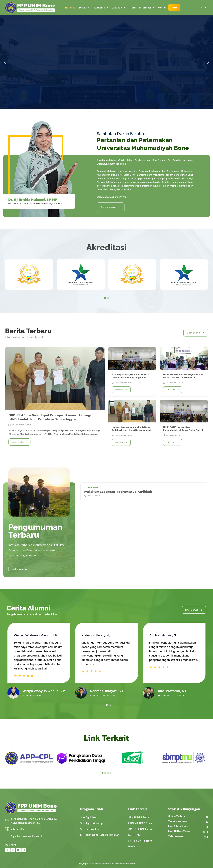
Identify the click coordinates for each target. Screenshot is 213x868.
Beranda (70, 7)
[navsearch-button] (194, 7)
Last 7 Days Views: (178, 826)
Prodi (132, 7)
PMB (174, 7)
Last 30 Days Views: (179, 831)
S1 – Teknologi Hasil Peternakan (100, 835)
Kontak (162, 7)
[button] (84, 7)
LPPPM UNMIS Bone (140, 823)
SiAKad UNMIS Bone (140, 841)
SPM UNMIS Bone (139, 817)
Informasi (147, 7)
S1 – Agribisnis (89, 817)
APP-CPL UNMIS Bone (142, 829)
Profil (84, 7)
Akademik (100, 7)
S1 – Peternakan (90, 829)
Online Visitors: (177, 816)
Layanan (118, 7)
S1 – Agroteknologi (92, 823)
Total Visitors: (176, 836)
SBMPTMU (134, 835)
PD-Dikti (133, 846)
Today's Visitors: (178, 821)
